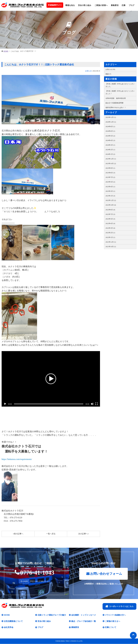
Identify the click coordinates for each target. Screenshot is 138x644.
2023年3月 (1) (110, 191)
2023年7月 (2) (110, 177)
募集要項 (115, 5)
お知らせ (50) (110, 69)
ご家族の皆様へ (101, 5)
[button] (51, 379)
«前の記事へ (18, 534)
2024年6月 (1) (110, 131)
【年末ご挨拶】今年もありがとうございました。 (120, 85)
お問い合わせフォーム (104, 574)
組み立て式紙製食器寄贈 (114, 103)
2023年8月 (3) (110, 173)
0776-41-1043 (35, 573)
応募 (124, 5)
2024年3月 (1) (110, 145)
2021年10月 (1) (111, 247)
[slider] (49, 404)
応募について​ (111, 628)
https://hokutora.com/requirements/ (17, 459)
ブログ (132, 5)
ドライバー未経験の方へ (115, 615)
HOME (6, 51)
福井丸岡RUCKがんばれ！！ (116, 107)
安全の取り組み (85, 5)
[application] (51, 379)
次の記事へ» (83, 534)
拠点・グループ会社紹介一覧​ (84, 621)
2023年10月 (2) (111, 164)
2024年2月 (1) (110, 150)
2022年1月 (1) (110, 237)
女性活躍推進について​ (13, 621)
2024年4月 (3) (110, 140)
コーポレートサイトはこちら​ (119, 606)
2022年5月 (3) (110, 219)
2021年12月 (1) (111, 242)
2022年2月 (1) (110, 233)
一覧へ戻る (51, 534)
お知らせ (88, 71)
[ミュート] (92, 404)
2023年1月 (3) (110, 196)
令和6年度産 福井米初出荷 (116, 98)
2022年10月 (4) (111, 205)
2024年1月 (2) (110, 154)
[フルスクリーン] (96, 404)
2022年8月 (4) (110, 210)
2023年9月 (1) (110, 168)
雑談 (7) (108, 74)
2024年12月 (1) (111, 122)
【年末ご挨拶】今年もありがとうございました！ (120, 92)
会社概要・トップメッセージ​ (84, 615)
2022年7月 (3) (110, 214)
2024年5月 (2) (110, 136)
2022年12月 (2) (111, 200)
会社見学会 (9, 628)
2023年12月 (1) (111, 159)
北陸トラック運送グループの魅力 (52, 615)
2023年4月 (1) (110, 187)
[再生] (5, 404)
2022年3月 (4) (110, 228)
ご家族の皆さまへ (113, 621)
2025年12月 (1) (111, 117)
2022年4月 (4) (110, 223)
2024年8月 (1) (110, 127)
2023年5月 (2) (110, 182)
